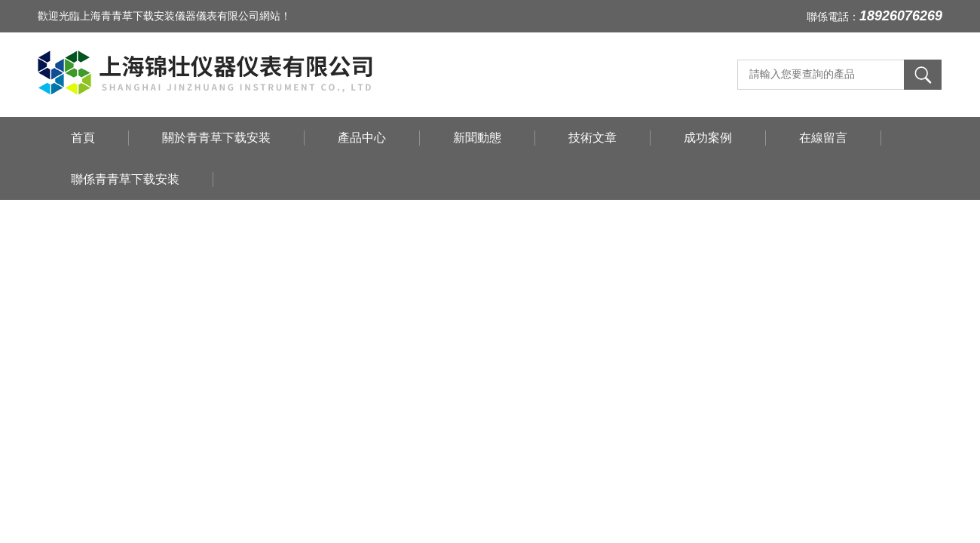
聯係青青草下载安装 (125, 179)
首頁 (83, 138)
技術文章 (593, 138)
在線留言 (823, 138)
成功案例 (708, 138)
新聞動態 (477, 138)
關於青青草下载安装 (216, 138)
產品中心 (362, 138)
